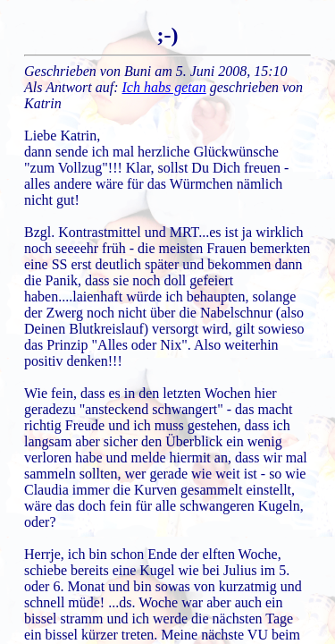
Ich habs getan (164, 87)
